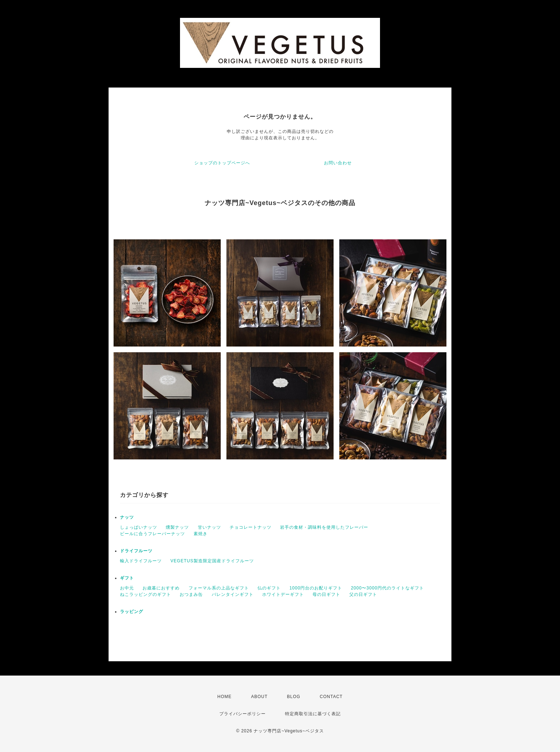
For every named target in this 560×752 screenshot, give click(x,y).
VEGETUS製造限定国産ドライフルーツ (212, 561)
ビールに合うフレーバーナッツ (152, 534)
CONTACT (331, 697)
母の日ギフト (326, 594)
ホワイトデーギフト (283, 594)
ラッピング (132, 612)
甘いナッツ (209, 527)
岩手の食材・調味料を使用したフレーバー (324, 527)
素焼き (201, 534)
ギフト (127, 578)
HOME (225, 697)
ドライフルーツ (136, 551)
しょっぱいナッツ (139, 527)
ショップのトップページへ (222, 163)
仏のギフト (269, 588)
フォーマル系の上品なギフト (219, 588)
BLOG (294, 697)
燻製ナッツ (177, 527)
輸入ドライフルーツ (141, 561)
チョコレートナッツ (251, 527)
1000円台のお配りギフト (316, 588)
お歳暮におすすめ (161, 588)
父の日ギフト (363, 594)
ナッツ (127, 517)
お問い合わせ (338, 163)
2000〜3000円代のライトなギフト (387, 588)
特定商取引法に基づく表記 (313, 714)
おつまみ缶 (191, 594)
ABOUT (259, 697)
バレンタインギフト (233, 594)
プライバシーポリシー (242, 714)
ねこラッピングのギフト (146, 594)
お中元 (127, 588)
